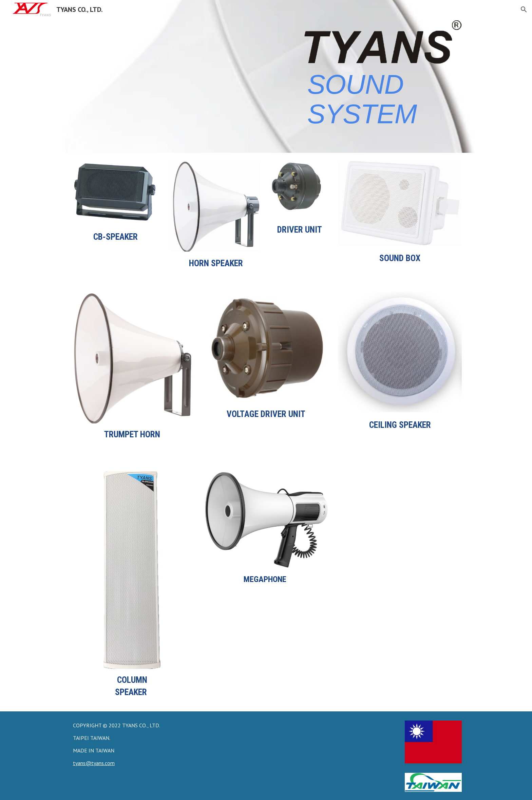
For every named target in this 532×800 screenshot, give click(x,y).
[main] (383, 98)
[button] (524, 10)
